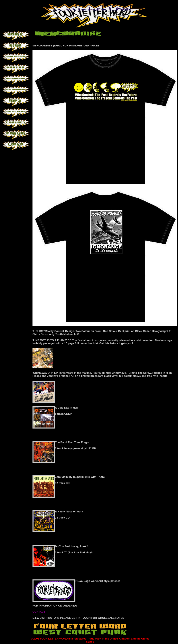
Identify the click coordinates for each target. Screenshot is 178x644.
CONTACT (39, 612)
